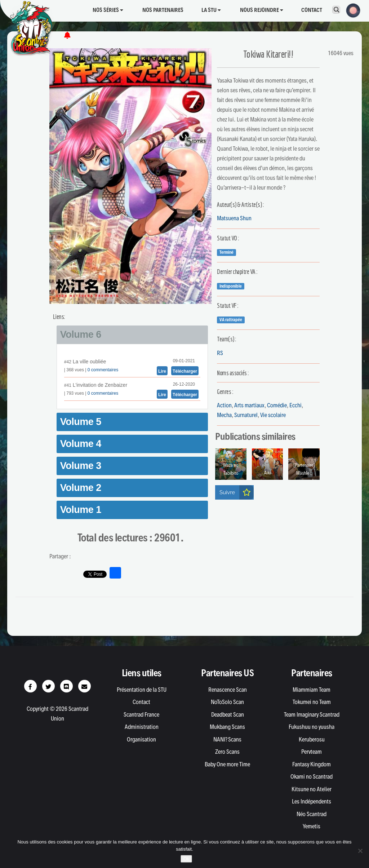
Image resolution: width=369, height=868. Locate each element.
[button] (351, 10)
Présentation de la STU (142, 690)
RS (220, 353)
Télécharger (185, 371)
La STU (211, 10)
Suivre (237, 492)
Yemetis (312, 826)
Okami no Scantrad (312, 776)
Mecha (224, 415)
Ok (186, 859)
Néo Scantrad (312, 814)
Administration (142, 727)
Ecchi (295, 405)
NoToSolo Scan (227, 702)
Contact (312, 10)
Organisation (141, 739)
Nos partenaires (163, 10)
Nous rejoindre (262, 10)
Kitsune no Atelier (312, 789)
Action (224, 405)
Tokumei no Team (312, 702)
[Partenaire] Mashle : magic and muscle (304, 477)
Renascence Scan (228, 690)
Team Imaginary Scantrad (312, 714)
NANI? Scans (227, 739)
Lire (162, 371)
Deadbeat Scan (228, 714)
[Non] (360, 851)
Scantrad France (141, 714)
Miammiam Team (312, 690)
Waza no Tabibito (231, 469)
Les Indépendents (312, 801)
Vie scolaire (273, 415)
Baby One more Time (227, 764)
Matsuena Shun (234, 218)
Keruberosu (312, 739)
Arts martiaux (249, 405)
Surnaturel (246, 415)
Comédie (277, 405)
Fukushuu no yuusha (312, 727)
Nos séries (108, 10)
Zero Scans (227, 752)
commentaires (104, 370)
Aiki (268, 473)
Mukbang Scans (227, 727)
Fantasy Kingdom (312, 764)
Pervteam (312, 752)
